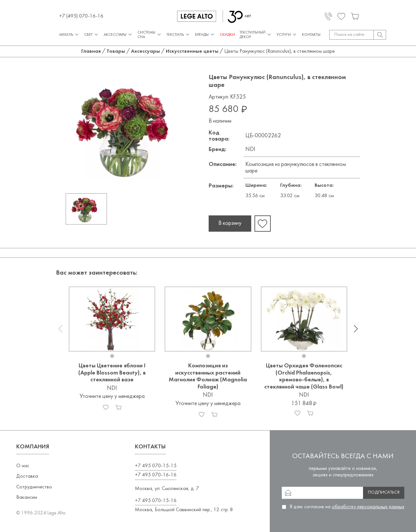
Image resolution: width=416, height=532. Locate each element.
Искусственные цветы (192, 51)
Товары (116, 51)
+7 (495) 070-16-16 (81, 16)
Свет (92, 35)
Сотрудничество (34, 487)
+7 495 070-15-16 (156, 501)
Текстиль (178, 35)
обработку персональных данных (368, 507)
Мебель (69, 35)
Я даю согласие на (347, 507)
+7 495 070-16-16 (156, 475)
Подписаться (384, 492)
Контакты (311, 35)
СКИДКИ (227, 35)
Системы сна (150, 35)
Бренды (205, 35)
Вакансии (27, 498)
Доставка (27, 476)
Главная (91, 51)
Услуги (287, 35)
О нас (23, 466)
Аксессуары (118, 35)
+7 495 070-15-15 (156, 466)
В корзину (230, 223)
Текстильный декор (256, 35)
